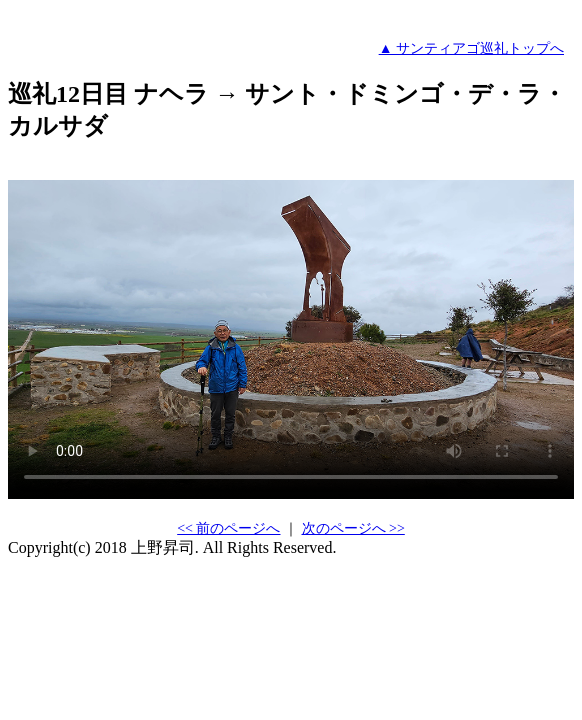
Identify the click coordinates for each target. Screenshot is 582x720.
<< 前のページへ (228, 528)
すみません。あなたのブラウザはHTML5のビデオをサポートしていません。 (291, 339)
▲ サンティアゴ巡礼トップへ (471, 48)
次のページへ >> (353, 528)
